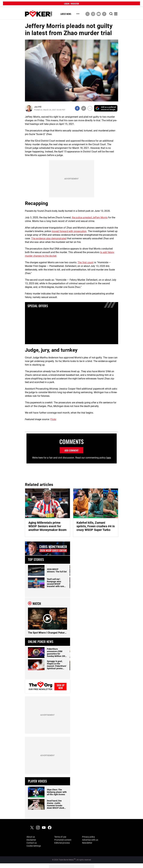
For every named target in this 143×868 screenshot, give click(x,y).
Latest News (66, 14)
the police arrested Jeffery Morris (90, 217)
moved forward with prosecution (69, 231)
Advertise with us (90, 840)
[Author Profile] (29, 108)
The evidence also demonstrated (49, 238)
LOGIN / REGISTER (71, 3)
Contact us (32, 843)
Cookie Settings (34, 846)
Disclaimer (31, 840)
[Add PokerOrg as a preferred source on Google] (106, 108)
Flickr (53, 419)
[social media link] (88, 14)
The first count (85, 262)
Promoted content (63, 840)
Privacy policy (88, 837)
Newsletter (87, 843)
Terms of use (60, 837)
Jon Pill (38, 107)
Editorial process (62, 843)
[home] (38, 14)
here (109, 458)
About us (31, 837)
